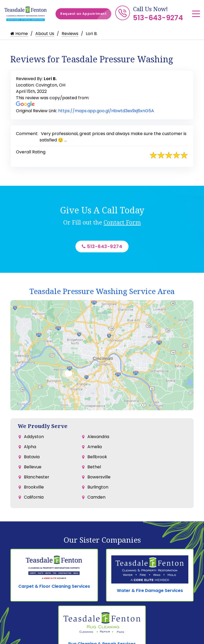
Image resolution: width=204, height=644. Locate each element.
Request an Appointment (86, 14)
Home (19, 34)
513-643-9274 (158, 18)
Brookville (34, 491)
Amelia (95, 448)
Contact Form (122, 222)
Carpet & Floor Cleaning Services (54, 588)
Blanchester (37, 480)
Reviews (70, 34)
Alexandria (98, 438)
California (34, 501)
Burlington (98, 491)
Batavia (32, 459)
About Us (45, 34)
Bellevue (33, 470)
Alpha (30, 448)
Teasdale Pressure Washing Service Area (102, 292)
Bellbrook (97, 459)
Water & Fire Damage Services (150, 592)
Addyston (34, 438)
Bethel (94, 470)
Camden (96, 501)
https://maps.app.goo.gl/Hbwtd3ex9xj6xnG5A (106, 111)
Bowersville (99, 480)
